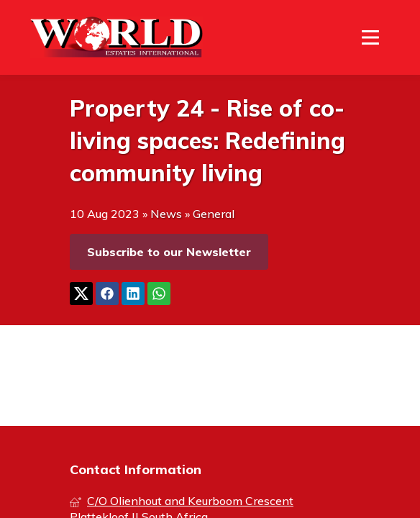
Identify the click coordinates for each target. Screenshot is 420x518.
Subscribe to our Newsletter (169, 252)
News (166, 214)
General (214, 214)
